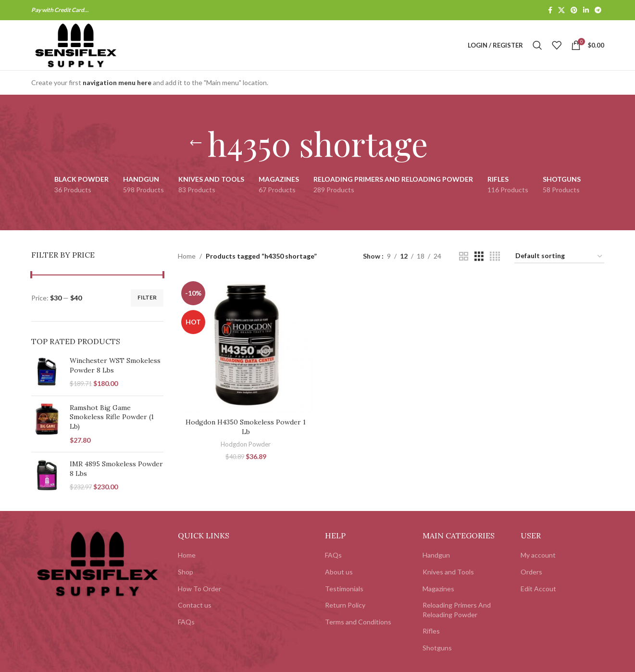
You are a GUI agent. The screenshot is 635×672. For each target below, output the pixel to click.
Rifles (431, 631)
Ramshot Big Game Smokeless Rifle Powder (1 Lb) (112, 417)
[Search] (537, 45)
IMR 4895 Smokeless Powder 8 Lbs (116, 469)
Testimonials (344, 589)
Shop (186, 572)
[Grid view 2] (464, 256)
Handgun (436, 555)
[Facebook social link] (550, 10)
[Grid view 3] (479, 256)
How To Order (199, 589)
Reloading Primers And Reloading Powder (457, 610)
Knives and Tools (448, 572)
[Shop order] (559, 256)
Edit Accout (538, 589)
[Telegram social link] (598, 10)
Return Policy (345, 605)
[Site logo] (76, 44)
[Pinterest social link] (574, 10)
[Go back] (196, 143)
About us (339, 572)
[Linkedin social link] (586, 10)
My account (538, 555)
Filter (147, 297)
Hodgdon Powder (246, 444)
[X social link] (561, 10)
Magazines (438, 589)
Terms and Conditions (358, 622)
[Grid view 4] (495, 256)
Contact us (195, 605)
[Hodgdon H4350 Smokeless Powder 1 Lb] (246, 346)
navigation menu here (117, 82)
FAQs (186, 622)
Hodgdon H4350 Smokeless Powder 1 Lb (246, 427)
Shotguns (437, 648)
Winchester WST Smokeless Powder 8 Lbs (115, 365)
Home (187, 256)
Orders (531, 572)
